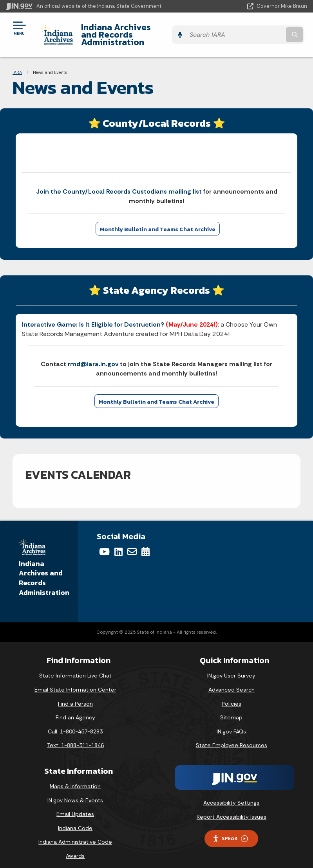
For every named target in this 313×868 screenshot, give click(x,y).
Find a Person (75, 696)
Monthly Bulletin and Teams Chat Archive (158, 222)
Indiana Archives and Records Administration (138, 31)
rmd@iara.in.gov (93, 357)
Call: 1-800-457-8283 (75, 724)
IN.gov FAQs (231, 724)
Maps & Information (75, 779)
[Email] (132, 544)
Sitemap (231, 710)
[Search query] (263, 31)
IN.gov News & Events (75, 793)
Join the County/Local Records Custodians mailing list (119, 184)
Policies (232, 696)
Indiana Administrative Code (75, 834)
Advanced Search (232, 682)
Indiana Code (75, 821)
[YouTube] (104, 544)
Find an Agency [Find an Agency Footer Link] (75, 710)
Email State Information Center (75, 682)
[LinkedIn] (119, 544)
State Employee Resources (232, 738)
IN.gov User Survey (231, 668)
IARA (17, 65)
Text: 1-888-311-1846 (75, 738)
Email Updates (75, 807)
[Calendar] (146, 544)
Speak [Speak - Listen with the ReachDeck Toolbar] (230, 831)
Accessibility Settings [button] (231, 795)
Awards (75, 848)
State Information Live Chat (75, 668)
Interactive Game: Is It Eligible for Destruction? (93, 317)
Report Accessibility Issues (232, 809)
